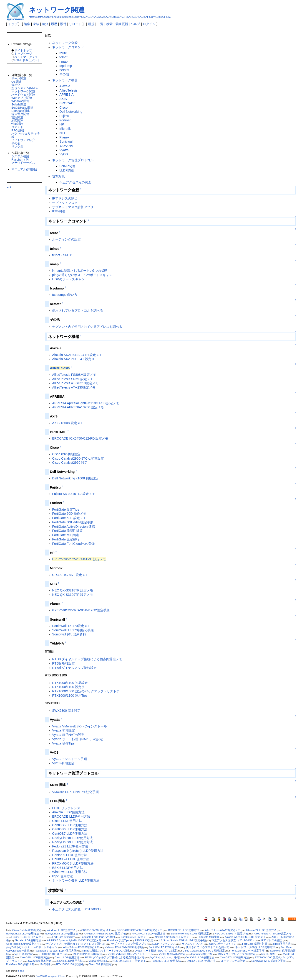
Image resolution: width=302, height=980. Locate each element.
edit (9, 187)
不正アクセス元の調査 (75, 182)
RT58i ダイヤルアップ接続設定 (74, 668)
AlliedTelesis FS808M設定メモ (74, 375)
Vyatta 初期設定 (63, 730)
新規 (91, 24)
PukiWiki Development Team (50, 976)
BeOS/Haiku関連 (22, 108)
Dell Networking (71, 112)
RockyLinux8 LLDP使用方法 (72, 838)
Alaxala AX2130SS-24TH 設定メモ (77, 355)
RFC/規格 (18, 130)
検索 (109, 24)
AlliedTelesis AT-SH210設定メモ (75, 383)
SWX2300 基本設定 (66, 711)
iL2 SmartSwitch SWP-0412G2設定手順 (81, 610)
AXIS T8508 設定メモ (68, 423)
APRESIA (66, 95)
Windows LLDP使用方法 (70, 872)
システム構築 (20, 156)
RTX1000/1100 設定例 (68, 687)
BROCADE (67, 103)
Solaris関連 (19, 104)
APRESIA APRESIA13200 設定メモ (78, 407)
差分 (45, 24)
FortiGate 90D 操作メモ (69, 514)
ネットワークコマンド (68, 47)
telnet (63, 57)
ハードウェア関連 (23, 95)
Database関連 (21, 111)
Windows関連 (20, 101)
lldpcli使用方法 (63, 876)
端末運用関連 (20, 114)
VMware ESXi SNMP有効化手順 (75, 792)
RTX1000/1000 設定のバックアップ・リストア (86, 691)
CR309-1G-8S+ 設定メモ (70, 575)
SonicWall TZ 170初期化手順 (73, 630)
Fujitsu (64, 116)
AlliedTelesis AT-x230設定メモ (74, 387)
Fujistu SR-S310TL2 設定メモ (74, 494)
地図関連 (17, 121)
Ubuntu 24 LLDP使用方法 (70, 859)
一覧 (100, 24)
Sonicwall (66, 141)
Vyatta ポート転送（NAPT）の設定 (77, 739)
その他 (64, 74)
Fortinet (65, 120)
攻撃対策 (58, 176)
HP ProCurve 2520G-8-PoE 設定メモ (79, 559)
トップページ (23, 54)
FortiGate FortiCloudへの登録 (73, 544)
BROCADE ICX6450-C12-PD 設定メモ (80, 438)
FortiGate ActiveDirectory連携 (73, 527)
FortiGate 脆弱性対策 (67, 531)
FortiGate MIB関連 (65, 535)
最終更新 (122, 24)
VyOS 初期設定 (63, 763)
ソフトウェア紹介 (23, 140)
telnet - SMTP (62, 255)
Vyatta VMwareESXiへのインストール (79, 726)
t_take (21, 971)
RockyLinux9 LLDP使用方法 (72, 842)
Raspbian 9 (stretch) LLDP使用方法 (78, 851)
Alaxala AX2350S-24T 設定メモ (75, 359)
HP (62, 124)
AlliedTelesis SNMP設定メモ (73, 379)
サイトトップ (23, 50)
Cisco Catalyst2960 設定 (70, 463)
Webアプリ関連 (22, 98)
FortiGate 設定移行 (66, 539)
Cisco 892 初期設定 (66, 454)
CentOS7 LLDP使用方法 (70, 834)
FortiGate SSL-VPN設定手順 (73, 522)
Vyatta (64, 150)
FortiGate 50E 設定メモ (69, 518)
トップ (13, 24)
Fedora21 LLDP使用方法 (70, 846)
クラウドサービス (23, 163)
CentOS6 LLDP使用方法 (70, 829)
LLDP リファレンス (66, 808)
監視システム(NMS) (24, 88)
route (63, 53)
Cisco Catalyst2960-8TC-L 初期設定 (78, 458)
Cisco (63, 107)
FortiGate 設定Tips (66, 509)
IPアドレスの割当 (65, 198)
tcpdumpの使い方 (65, 295)
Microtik (65, 129)
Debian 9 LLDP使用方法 (70, 855)
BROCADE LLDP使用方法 (71, 816)
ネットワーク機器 (65, 80)
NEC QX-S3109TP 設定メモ (73, 595)
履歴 (54, 24)
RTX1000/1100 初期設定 (70, 683)
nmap (63, 61)
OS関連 (16, 82)
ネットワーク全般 (65, 43)
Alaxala (65, 86)
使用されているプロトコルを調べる (78, 310)
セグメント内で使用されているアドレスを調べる (87, 327)
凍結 (36, 24)
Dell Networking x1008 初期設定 (75, 478)
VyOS (64, 154)
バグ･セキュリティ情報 (25, 135)
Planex (64, 137)
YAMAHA (66, 146)
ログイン (149, 24)
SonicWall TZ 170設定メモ (71, 626)
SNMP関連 (67, 166)
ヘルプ (135, 24)
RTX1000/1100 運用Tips (70, 696)
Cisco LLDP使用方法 (67, 821)
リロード (75, 24)
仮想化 (16, 85)
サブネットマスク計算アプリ (73, 207)
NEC (63, 133)
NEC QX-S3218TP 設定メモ (73, 590)
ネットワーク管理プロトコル (73, 160)
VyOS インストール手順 (69, 759)
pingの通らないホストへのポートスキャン (82, 275)
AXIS (63, 99)
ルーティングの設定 (66, 239)
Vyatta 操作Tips (63, 743)
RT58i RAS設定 (63, 663)
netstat (64, 70)
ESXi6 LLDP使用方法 (68, 868)
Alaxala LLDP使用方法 (68, 812)
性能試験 (17, 124)
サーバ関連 (19, 78)
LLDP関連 (67, 170)
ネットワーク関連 (57, 10)
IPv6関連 (59, 211)
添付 (63, 24)
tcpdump (66, 66)
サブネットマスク (65, 203)
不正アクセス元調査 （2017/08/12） (78, 909)
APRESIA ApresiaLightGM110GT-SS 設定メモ (86, 403)
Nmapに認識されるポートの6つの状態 (80, 271)
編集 (27, 24)
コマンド (17, 127)
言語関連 (17, 117)
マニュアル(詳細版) (24, 169)
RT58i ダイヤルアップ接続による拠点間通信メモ (87, 659)
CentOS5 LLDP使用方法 (70, 825)
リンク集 (17, 147)
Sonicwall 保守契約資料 (69, 634)
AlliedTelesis (68, 90)
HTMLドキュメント (27, 60)
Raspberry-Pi (20, 160)
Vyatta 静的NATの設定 (68, 735)
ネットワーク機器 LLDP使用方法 (76, 880)
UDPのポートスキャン (68, 279)
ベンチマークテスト (28, 57)
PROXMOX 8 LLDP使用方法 (73, 863)
